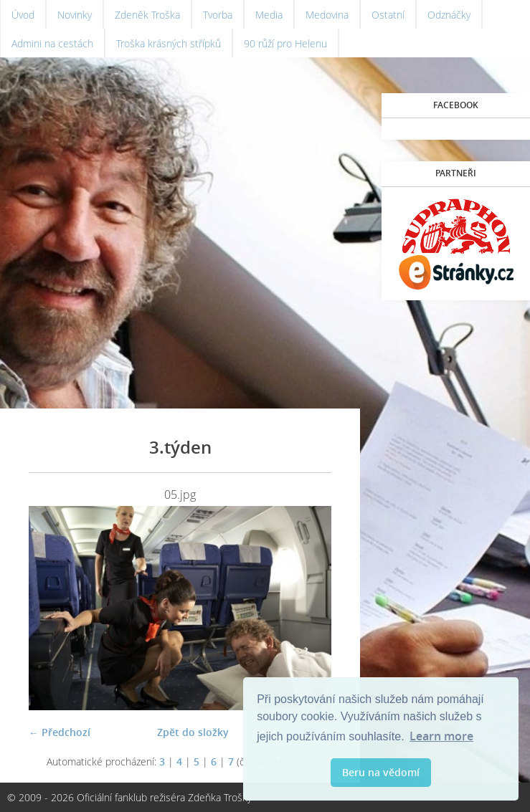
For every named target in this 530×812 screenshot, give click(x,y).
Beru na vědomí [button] (381, 772)
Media (269, 15)
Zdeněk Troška (147, 15)
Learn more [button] (441, 736)
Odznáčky (449, 15)
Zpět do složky (193, 732)
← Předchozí (60, 732)
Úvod (23, 15)
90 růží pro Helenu (285, 43)
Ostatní (388, 15)
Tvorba (218, 15)
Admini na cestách (52, 43)
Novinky (75, 15)
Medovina (327, 15)
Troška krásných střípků (169, 43)
